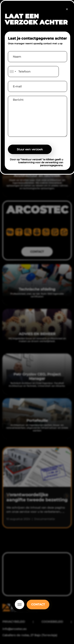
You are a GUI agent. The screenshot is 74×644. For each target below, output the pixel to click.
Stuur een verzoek (30, 149)
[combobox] (13, 72)
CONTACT (38, 604)
